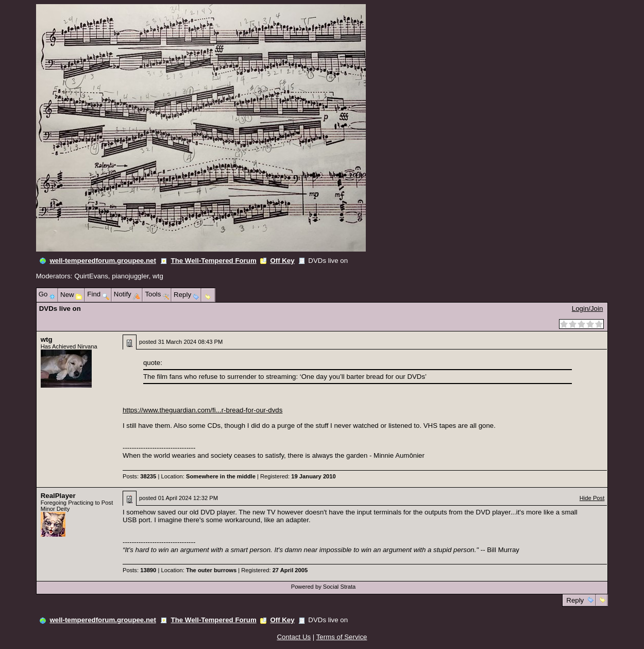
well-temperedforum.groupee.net (103, 261)
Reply (575, 600)
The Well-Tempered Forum (214, 261)
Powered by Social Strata (324, 587)
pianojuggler (130, 276)
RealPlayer (58, 496)
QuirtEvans (91, 276)
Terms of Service (342, 637)
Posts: (139, 476)
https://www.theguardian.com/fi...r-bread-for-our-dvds (202, 410)
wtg (158, 276)
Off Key (282, 261)
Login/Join (587, 309)
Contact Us (294, 637)
